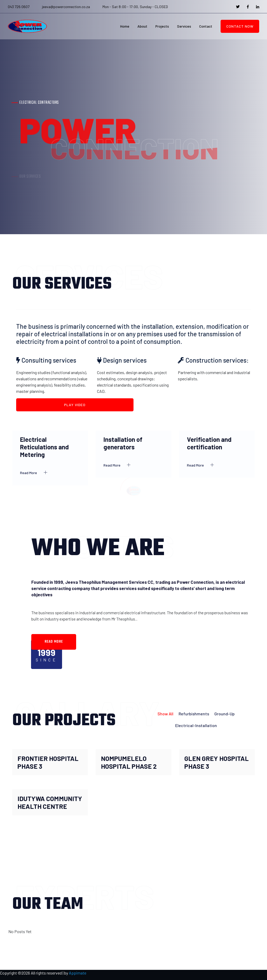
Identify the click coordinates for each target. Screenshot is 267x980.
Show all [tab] (165, 714)
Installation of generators (123, 443)
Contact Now (240, 26)
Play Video (75, 405)
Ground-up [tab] (224, 714)
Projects (162, 26)
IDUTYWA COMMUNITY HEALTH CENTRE (50, 802)
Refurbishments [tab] (194, 714)
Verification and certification (209, 443)
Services (184, 26)
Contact (206, 26)
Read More (35, 473)
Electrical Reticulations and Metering (44, 447)
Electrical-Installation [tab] (196, 725)
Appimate (78, 973)
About (142, 26)
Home (125, 26)
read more (54, 642)
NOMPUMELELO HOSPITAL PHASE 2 (129, 762)
